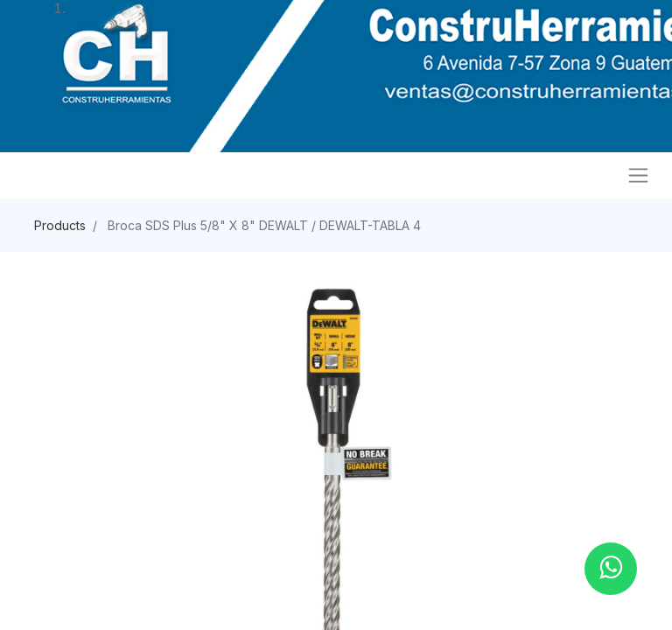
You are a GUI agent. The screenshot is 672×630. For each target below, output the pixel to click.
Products (60, 225)
